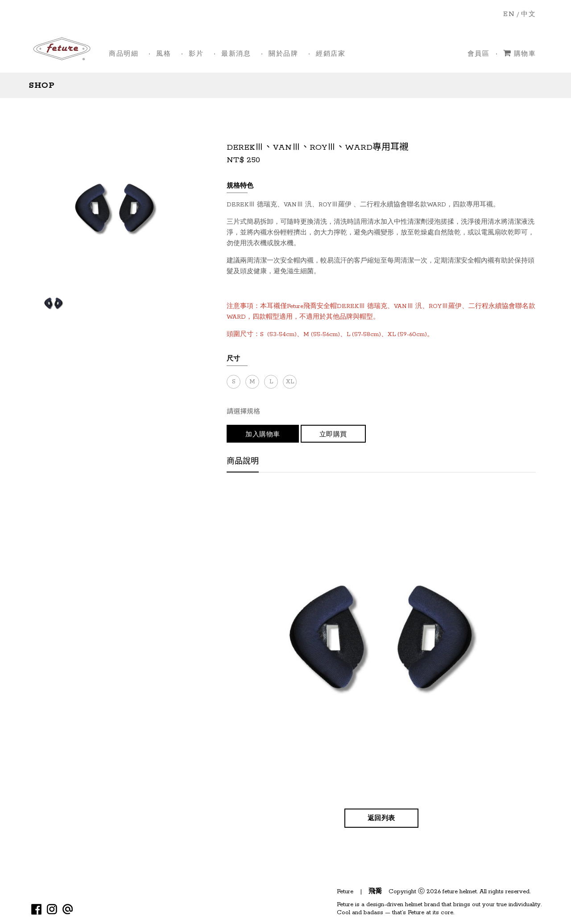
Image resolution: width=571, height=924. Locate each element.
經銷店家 (331, 54)
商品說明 (243, 462)
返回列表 (381, 819)
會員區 (479, 54)
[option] (53, 303)
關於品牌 (283, 54)
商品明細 (124, 54)
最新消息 (236, 54)
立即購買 (333, 435)
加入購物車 (263, 435)
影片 (196, 54)
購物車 (519, 53)
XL (290, 382)
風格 (163, 54)
